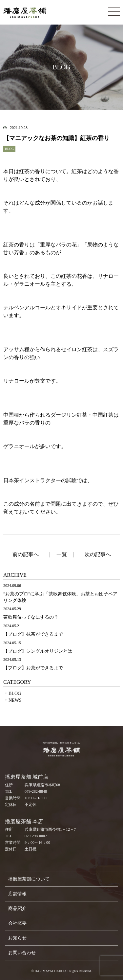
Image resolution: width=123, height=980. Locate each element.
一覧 (62, 554)
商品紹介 (17, 908)
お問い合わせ (22, 953)
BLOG (15, 693)
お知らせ (17, 938)
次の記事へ (98, 554)
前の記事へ (26, 554)
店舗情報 (17, 894)
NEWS (15, 700)
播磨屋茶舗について (29, 879)
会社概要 (17, 923)
